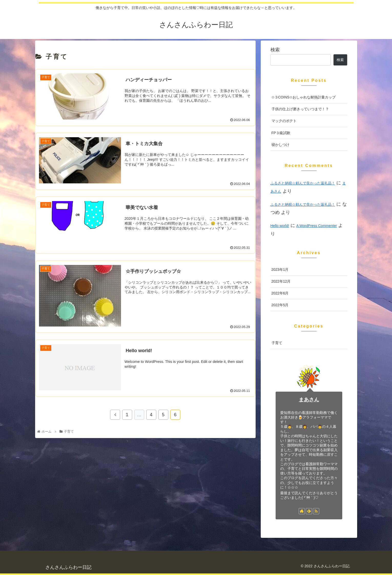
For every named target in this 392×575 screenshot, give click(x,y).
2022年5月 (280, 305)
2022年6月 (280, 293)
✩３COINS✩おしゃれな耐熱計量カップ (304, 97)
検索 (275, 50)
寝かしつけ (280, 145)
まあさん (309, 400)
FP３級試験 (281, 133)
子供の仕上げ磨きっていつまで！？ (300, 109)
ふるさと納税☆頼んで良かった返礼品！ (303, 183)
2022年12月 (281, 281)
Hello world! (280, 226)
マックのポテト (284, 121)
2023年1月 (280, 270)
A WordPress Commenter (317, 226)
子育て (277, 343)
